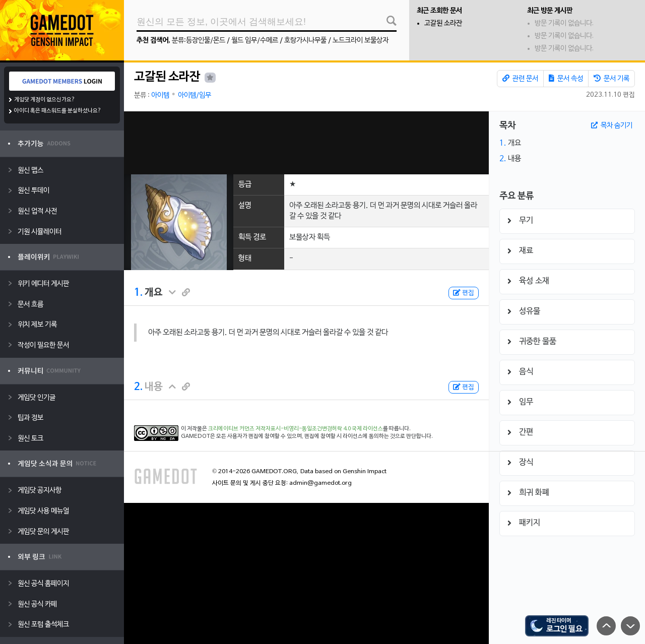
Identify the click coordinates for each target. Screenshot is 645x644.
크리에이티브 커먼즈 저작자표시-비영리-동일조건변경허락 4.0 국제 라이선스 (296, 429)
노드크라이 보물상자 (361, 41)
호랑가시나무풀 (305, 41)
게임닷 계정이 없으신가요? (45, 100)
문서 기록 (611, 79)
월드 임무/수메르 (255, 41)
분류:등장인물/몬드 (199, 41)
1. (138, 293)
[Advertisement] (306, 143)
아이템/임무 (195, 95)
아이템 (160, 95)
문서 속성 (566, 79)
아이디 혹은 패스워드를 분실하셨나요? (58, 111)
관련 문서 (520, 79)
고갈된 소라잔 (443, 23)
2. (138, 387)
